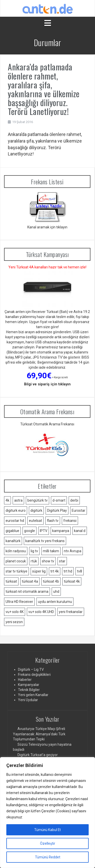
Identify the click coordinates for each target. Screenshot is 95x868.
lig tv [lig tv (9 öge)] (34, 551)
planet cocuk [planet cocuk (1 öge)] (16, 561)
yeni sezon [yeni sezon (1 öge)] (14, 622)
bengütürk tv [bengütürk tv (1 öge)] (37, 500)
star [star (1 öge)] (62, 561)
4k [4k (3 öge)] (7, 500)
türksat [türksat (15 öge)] (11, 581)
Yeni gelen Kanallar (33, 695)
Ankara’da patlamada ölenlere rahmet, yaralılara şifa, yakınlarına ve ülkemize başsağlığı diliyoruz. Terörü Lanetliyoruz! (44, 89)
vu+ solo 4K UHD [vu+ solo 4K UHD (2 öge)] (41, 612)
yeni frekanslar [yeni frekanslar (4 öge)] (71, 612)
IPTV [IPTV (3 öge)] (44, 531)
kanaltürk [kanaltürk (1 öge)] (13, 541)
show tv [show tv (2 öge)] (48, 561)
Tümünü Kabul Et (48, 830)
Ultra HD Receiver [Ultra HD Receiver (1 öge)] (19, 602)
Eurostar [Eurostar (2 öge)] (79, 510)
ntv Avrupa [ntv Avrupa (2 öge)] (73, 551)
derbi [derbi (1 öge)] (74, 500)
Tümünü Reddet (48, 857)
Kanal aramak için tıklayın (47, 227)
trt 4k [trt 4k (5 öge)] (55, 571)
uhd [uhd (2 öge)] (56, 591)
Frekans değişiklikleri (34, 675)
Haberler (25, 680)
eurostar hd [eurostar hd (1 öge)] (15, 521)
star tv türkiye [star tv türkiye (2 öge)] (16, 571)
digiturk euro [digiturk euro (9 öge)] (16, 510)
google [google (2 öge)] (30, 531)
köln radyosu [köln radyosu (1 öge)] (16, 551)
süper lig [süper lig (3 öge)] (39, 571)
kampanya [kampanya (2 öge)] (61, 531)
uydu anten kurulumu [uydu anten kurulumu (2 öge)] (55, 602)
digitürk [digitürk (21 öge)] (36, 510)
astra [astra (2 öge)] (18, 500)
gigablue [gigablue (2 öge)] (12, 531)
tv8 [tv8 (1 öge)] (80, 571)
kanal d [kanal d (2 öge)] (80, 531)
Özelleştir (48, 843)
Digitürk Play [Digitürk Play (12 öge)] (57, 510)
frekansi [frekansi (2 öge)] (70, 521)
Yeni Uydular (28, 700)
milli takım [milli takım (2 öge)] (51, 551)
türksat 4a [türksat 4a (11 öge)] (30, 581)
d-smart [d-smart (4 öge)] (59, 500)
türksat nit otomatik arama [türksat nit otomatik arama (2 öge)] (27, 591)
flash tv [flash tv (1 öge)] (53, 521)
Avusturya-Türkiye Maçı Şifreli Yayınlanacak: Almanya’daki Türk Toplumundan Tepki (39, 734)
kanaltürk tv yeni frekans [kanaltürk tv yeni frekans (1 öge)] (45, 541)
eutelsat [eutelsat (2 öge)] (35, 521)
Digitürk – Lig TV (31, 669)
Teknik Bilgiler (29, 690)
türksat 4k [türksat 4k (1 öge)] (72, 581)
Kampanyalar (29, 685)
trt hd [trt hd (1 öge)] (68, 571)
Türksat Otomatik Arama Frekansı (47, 424)
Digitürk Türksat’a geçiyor (38, 755)
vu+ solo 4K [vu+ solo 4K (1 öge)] (15, 612)
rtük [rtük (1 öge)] (34, 561)
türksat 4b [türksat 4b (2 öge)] (51, 581)
